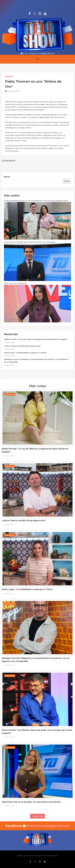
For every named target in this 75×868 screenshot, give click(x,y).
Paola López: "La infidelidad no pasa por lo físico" (25, 353)
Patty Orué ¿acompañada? (37, 302)
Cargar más (37, 816)
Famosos (9, 76)
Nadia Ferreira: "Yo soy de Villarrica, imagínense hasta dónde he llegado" (36, 339)
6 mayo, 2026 (9, 456)
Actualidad (10, 394)
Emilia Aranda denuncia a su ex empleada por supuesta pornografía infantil (37, 220)
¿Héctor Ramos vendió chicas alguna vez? (22, 346)
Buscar (7, 177)
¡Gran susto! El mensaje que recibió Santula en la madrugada (37, 261)
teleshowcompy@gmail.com (42, 53)
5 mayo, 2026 (9, 525)
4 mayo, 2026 (9, 665)
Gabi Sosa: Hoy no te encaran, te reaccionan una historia (31, 802)
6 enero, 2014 (13, 91)
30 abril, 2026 (9, 737)
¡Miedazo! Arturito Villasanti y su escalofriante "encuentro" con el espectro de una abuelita (36, 361)
